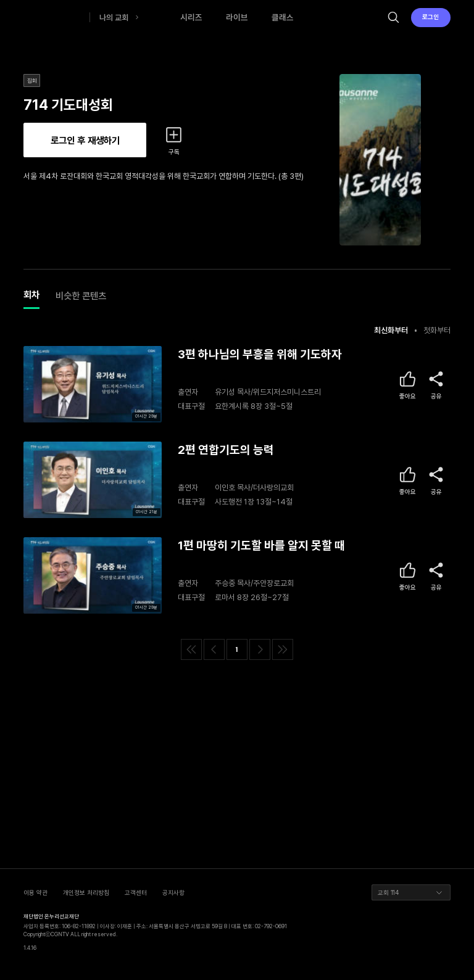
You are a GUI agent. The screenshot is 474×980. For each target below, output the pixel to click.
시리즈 (191, 17)
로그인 (430, 17)
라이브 (237, 17)
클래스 (283, 17)
